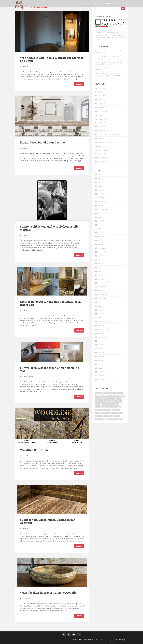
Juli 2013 (100, 364)
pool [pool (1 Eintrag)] (109, 410)
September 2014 (103, 337)
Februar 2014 (102, 349)
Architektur (101, 88)
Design (100, 104)
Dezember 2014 (103, 329)
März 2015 (101, 318)
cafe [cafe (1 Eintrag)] (123, 396)
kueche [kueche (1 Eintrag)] (103, 404)
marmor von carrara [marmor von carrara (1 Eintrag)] (108, 407)
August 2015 (102, 298)
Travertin (101, 154)
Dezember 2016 (103, 240)
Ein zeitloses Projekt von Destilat (43, 142)
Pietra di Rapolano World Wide (108, 135)
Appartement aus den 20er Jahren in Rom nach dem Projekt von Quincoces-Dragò (109, 74)
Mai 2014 (101, 345)
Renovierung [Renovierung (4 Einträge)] (116, 410)
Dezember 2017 (103, 198)
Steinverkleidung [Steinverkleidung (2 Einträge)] (108, 416)
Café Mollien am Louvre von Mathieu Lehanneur (107, 57)
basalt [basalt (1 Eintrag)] (98, 396)
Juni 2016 (101, 260)
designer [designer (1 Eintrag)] (112, 399)
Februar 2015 (102, 322)
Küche (100, 123)
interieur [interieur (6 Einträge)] (119, 401)
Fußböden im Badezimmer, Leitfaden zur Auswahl (47, 521)
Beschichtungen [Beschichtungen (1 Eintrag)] (106, 396)
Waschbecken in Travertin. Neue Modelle (48, 593)
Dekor (100, 100)
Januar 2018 (101, 194)
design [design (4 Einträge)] (106, 399)
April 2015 (101, 314)
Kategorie (91, 3)
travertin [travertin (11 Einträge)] (117, 416)
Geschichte (102, 111)
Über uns (124, 3)
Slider (100, 138)
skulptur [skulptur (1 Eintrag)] (104, 413)
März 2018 (101, 186)
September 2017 (103, 209)
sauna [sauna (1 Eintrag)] (98, 413)
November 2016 (103, 244)
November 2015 (103, 287)
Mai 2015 (101, 310)
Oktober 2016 (102, 248)
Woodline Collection (34, 450)
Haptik (100, 115)
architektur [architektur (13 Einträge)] (120, 393)
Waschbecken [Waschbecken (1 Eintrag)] (111, 419)
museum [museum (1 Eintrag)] (118, 407)
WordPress (125, 642)
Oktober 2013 (102, 360)
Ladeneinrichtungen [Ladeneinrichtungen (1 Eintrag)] (113, 404)
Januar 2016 (101, 279)
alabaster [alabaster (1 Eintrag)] (99, 393)
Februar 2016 (102, 275)
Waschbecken (102, 162)
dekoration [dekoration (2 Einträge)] (99, 399)
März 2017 (101, 229)
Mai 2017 (101, 221)
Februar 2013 (102, 376)
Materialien (102, 131)
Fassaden (101, 107)
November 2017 (103, 202)
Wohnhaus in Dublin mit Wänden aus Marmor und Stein (52, 59)
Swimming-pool (103, 150)
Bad (99, 92)
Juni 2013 (101, 368)
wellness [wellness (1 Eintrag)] (119, 419)
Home (83, 3)
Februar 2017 (102, 233)
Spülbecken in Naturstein (106, 142)
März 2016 (101, 271)
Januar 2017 (101, 236)
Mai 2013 (101, 372)
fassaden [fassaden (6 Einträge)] (119, 399)
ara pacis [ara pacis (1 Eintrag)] (112, 393)
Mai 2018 (101, 178)
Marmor (101, 127)
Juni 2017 (101, 217)
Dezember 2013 (103, 356)
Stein (100, 146)
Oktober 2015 (102, 291)
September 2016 (103, 252)
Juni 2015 (101, 306)
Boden (100, 96)
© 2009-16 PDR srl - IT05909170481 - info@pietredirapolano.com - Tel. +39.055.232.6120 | (99, 640)
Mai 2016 (101, 264)
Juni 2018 (101, 174)
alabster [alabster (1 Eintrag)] (106, 393)
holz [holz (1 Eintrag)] (103, 401)
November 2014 (103, 333)
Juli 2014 (100, 341)
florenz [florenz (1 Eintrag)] (98, 401)
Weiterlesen (79, 84)
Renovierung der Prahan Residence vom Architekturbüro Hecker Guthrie (108, 63)
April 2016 (101, 267)
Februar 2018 (102, 190)
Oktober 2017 (102, 205)
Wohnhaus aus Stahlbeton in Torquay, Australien (108, 69)
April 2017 (101, 225)
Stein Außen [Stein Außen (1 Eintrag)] (119, 413)
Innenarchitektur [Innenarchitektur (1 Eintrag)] (111, 401)
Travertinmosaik (103, 158)
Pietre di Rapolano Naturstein (108, 3)
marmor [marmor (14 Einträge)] (98, 407)
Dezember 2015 (103, 283)
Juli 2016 (100, 256)
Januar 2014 (101, 353)
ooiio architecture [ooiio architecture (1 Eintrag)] (101, 410)
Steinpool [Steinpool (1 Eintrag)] (99, 416)
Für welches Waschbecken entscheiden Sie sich (49, 369)
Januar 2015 (101, 325)
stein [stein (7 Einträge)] (113, 413)
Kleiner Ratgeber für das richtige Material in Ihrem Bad (50, 303)
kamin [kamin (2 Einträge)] (98, 404)
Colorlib (112, 642)
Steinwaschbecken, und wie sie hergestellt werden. (49, 228)
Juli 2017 (100, 213)
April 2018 (101, 182)
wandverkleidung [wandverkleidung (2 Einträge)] (101, 419)
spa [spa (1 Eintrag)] (109, 413)
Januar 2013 (101, 380)
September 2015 (103, 294)
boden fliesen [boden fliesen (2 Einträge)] (116, 396)
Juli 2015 (100, 302)
